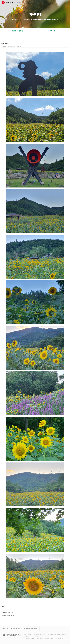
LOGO (12, 635)
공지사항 (52, 31)
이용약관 (5, 628)
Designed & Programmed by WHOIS (54, 639)
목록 (3, 607)
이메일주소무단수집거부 (30, 628)
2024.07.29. (9, 615)
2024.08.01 (9, 613)
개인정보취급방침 (15, 628)
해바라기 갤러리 (17, 31)
